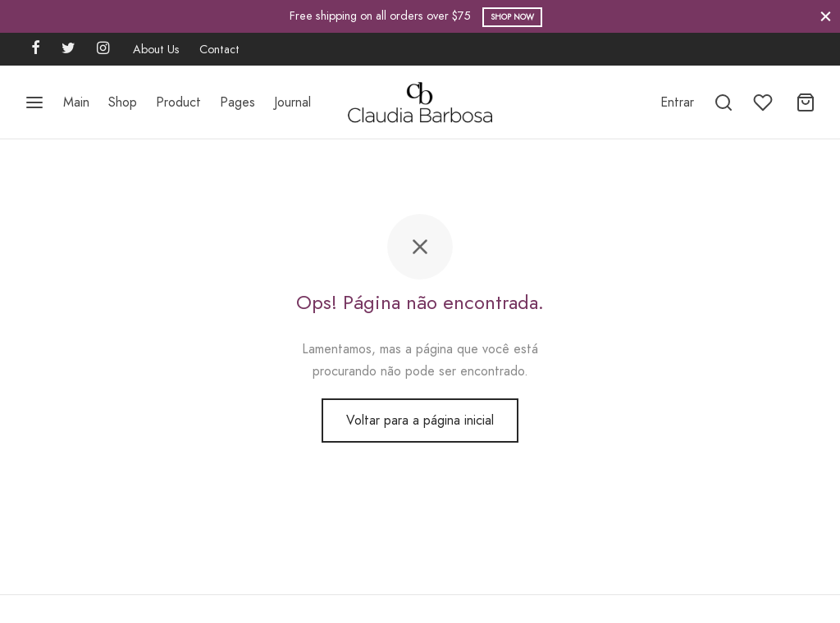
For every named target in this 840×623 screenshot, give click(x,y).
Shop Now (512, 17)
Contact (219, 49)
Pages (237, 102)
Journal (292, 102)
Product (178, 102)
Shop (123, 102)
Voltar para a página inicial (420, 420)
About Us (156, 49)
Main (76, 102)
